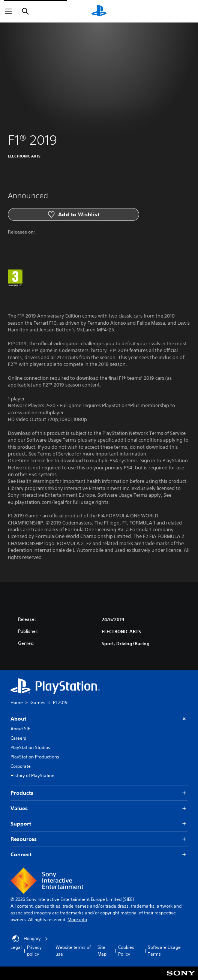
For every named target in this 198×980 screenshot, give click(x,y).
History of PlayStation (32, 775)
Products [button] (99, 793)
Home (17, 702)
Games (38, 702)
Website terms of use (73, 951)
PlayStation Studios (30, 747)
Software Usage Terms (164, 951)
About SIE (20, 729)
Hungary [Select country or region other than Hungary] (30, 939)
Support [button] (99, 824)
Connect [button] (99, 855)
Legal (16, 947)
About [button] (99, 719)
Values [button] (99, 808)
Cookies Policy (126, 951)
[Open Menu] (9, 11)
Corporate (21, 766)
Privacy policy (34, 951)
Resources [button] (99, 839)
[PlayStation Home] (99, 11)
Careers (18, 738)
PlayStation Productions (35, 757)
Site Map (102, 951)
